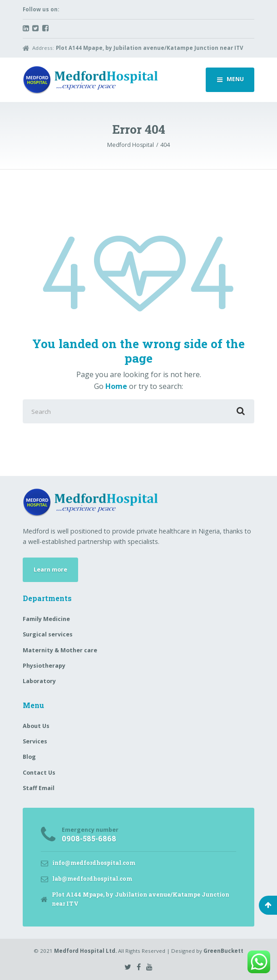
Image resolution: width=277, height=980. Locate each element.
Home (116, 386)
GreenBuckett (223, 951)
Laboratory (39, 681)
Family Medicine (46, 619)
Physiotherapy (44, 666)
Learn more (50, 570)
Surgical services (48, 634)
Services (35, 741)
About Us (36, 726)
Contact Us (39, 773)
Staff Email (39, 788)
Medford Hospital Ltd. (85, 951)
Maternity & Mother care (60, 650)
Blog (29, 757)
